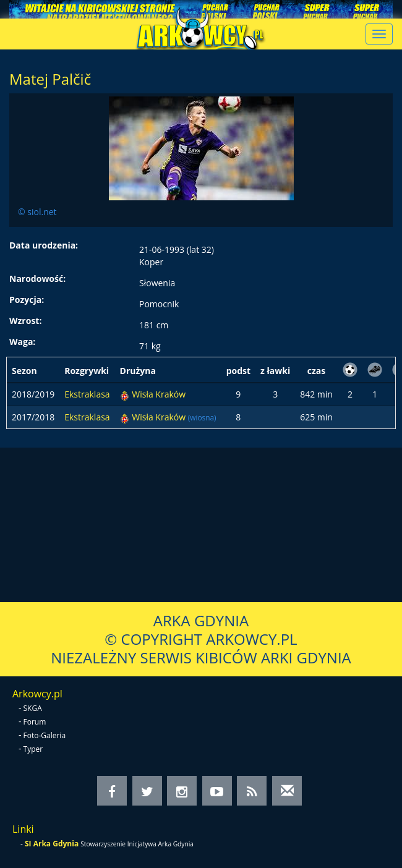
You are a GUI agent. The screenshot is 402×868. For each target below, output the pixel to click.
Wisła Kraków (159, 394)
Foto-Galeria (45, 735)
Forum (35, 722)
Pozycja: (27, 300)
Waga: (22, 342)
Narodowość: (37, 279)
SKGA (33, 708)
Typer (33, 749)
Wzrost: (25, 321)
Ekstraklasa (87, 394)
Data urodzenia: (44, 245)
